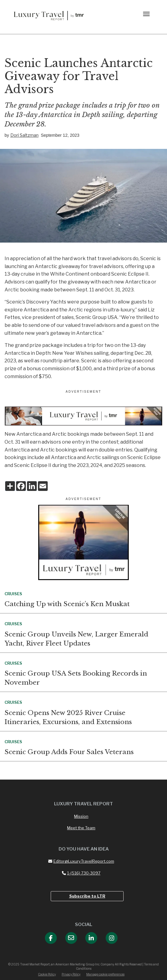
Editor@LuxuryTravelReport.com (81, 861)
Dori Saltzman (24, 135)
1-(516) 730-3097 (81, 873)
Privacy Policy (71, 974)
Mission (81, 816)
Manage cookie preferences (105, 974)
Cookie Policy (47, 974)
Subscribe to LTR (87, 896)
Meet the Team (81, 828)
